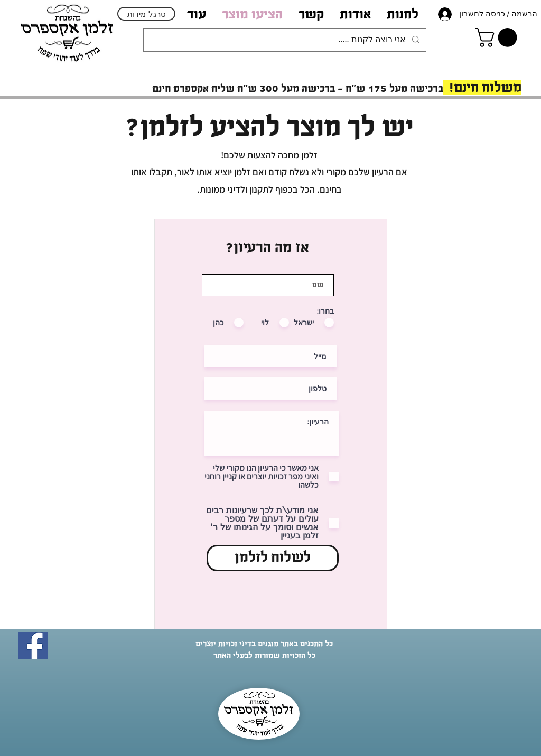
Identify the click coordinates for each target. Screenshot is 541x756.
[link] (498, 37)
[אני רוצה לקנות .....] (286, 40)
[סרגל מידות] (146, 14)
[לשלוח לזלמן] (273, 558)
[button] (355, 14)
